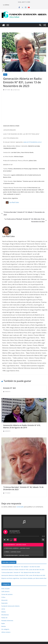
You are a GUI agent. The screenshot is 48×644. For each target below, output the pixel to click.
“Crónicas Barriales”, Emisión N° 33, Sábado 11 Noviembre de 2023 (23, 213)
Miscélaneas (5, 602)
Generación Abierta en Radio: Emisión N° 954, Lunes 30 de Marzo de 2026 (23, 562)
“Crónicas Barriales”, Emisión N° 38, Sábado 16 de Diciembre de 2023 (23, 488)
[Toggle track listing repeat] (28, 526)
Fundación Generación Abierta (10, 593)
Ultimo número (6, 619)
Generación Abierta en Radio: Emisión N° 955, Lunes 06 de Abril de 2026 (23, 556)
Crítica (3, 584)
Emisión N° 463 (9, 388)
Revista (4, 613)
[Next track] (21, 526)
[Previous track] (18, 526)
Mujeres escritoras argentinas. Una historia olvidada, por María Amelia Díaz (24, 565)
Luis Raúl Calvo (16, 90)
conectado (20, 507)
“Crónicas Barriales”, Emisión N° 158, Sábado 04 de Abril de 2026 (21, 559)
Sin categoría (5, 616)
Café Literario (5, 578)
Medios (4, 599)
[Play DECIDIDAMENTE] (19, 519)
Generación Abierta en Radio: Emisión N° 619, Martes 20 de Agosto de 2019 (22, 426)
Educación (4, 587)
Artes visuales (6, 575)
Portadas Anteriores (7, 607)
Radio (5, 75)
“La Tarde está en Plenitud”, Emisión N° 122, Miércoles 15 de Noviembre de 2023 (25, 220)
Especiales (5, 590)
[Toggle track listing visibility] (43, 526)
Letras (3, 596)
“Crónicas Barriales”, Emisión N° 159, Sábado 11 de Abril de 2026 (21, 553)
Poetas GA (4, 604)
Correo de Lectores (7, 581)
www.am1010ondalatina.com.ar (33, 142)
